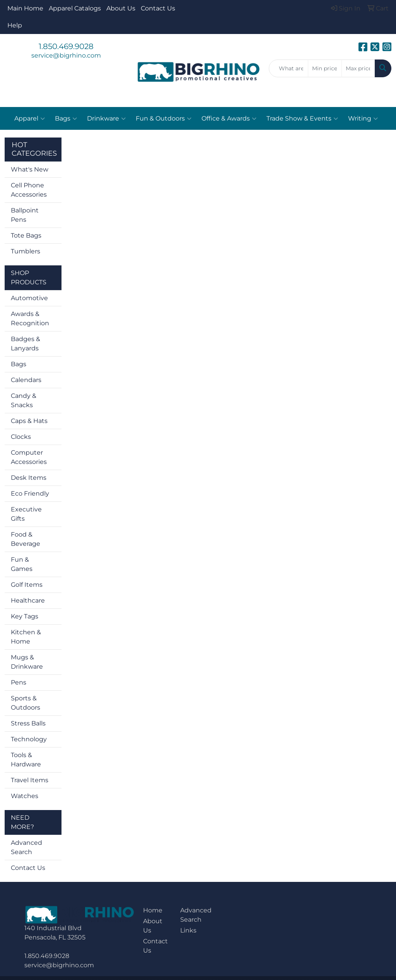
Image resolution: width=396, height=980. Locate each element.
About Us (121, 8)
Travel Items (30, 780)
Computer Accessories (29, 457)
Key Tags (25, 616)
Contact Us (158, 8)
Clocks (21, 437)
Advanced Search (26, 847)
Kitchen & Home (26, 637)
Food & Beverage (26, 539)
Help (15, 25)
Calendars (26, 380)
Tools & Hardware (26, 760)
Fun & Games (22, 564)
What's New (30, 169)
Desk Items (29, 478)
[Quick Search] (288, 68)
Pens (19, 682)
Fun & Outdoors (164, 119)
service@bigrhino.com (66, 55)
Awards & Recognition (30, 318)
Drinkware (106, 119)
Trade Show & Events (302, 119)
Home (153, 910)
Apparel (30, 119)
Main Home (25, 8)
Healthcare (28, 600)
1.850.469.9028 (66, 46)
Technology (29, 739)
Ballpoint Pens (25, 215)
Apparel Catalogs (75, 8)
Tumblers (26, 251)
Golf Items (27, 585)
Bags (66, 119)
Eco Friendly (30, 493)
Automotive (29, 298)
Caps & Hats (29, 421)
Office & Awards (229, 119)
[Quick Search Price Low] (325, 68)
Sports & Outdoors (26, 703)
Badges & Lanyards (26, 344)
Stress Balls (28, 723)
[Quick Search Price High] (358, 68)
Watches (25, 796)
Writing (363, 119)
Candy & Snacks (24, 400)
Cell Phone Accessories (29, 190)
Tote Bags (26, 235)
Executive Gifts (26, 514)
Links (188, 930)
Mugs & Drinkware (27, 662)
